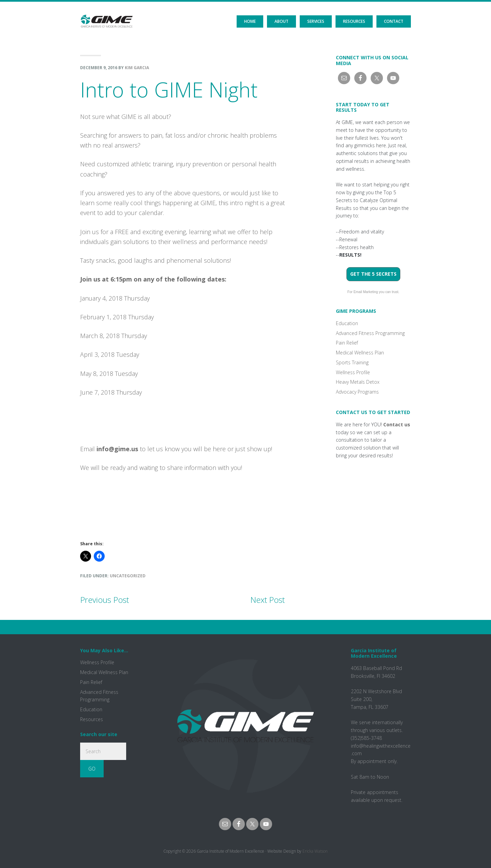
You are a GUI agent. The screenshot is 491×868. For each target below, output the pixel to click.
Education (347, 323)
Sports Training (352, 362)
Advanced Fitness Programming (370, 333)
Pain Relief (347, 343)
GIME (107, 15)
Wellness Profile (353, 372)
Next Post (267, 600)
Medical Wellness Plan (360, 353)
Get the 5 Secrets (373, 274)
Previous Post (105, 600)
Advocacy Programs (357, 392)
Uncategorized (128, 576)
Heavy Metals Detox (358, 382)
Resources (92, 719)
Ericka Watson (315, 851)
